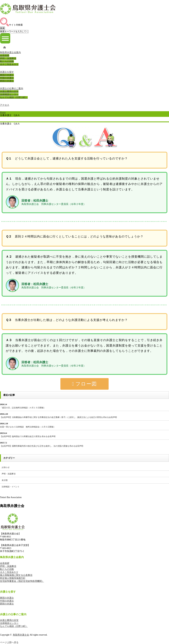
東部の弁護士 (7, 75)
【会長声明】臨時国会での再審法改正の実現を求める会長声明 (28, 436)
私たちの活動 (7, 61)
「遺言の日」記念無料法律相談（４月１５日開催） (23, 408)
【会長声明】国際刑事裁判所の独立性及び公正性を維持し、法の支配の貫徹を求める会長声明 (42, 446)
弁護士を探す (7, 72)
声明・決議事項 (8, 58)
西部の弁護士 (7, 81)
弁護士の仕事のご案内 (12, 88)
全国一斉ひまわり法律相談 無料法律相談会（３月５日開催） (28, 427)
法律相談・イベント (11, 487)
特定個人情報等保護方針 (13, 578)
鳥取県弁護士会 (21, 635)
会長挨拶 (5, 55)
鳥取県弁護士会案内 (10, 52)
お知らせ (6, 467)
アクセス (5, 105)
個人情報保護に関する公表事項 (16, 575)
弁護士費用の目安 (9, 91)
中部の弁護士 (7, 78)
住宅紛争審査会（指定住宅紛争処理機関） (22, 581)
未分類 (5, 480)
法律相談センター (9, 94)
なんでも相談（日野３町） (14, 97)
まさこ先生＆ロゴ (9, 64)
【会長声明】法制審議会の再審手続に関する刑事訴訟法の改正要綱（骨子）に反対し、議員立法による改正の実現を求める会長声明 (58, 417)
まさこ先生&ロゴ (9, 572)
